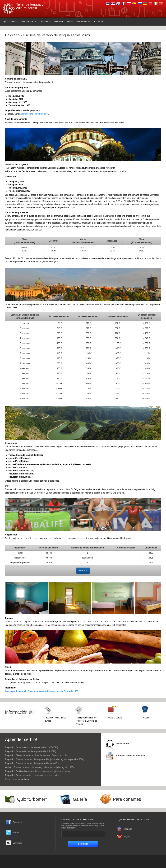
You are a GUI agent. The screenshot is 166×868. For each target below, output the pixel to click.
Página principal (9, 22)
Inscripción (58, 22)
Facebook (18, 822)
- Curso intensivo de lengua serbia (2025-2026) (31, 747)
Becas (70, 22)
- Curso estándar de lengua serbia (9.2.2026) (31, 751)
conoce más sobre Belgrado (35, 114)
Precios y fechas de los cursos (55, 719)
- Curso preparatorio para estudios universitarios (32, 775)
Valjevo (127, 836)
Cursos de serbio (28, 22)
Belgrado (128, 829)
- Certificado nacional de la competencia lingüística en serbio (38, 771)
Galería (83, 571)
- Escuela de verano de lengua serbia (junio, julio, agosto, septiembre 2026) (45, 759)
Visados (147, 718)
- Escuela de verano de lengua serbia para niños (32, 763)
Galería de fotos (83, 22)
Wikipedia (17, 843)
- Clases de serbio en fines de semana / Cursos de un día (36, 755)
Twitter (16, 833)
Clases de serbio (17, 779)
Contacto (99, 22)
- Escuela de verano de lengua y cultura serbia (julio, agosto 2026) (39, 767)
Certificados (45, 22)
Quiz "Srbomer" (32, 799)
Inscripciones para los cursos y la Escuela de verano (87, 721)
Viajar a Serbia (115, 718)
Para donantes (127, 799)
